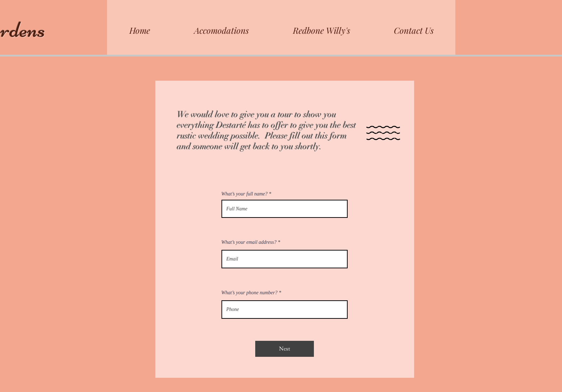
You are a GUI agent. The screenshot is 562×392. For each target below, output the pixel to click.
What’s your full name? (245, 194)
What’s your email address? (249, 242)
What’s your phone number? (250, 293)
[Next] (285, 349)
